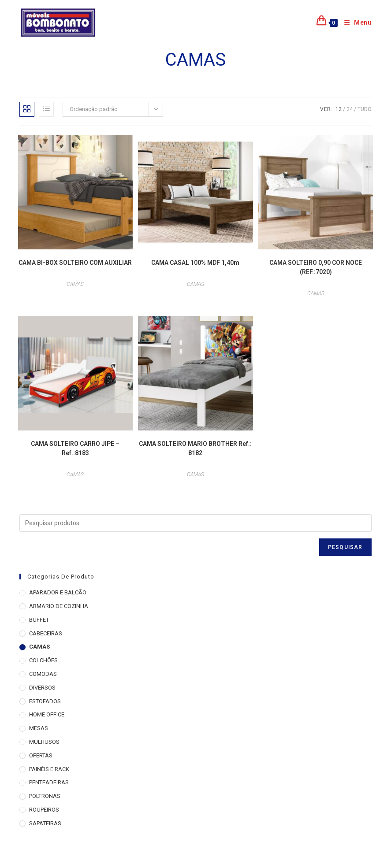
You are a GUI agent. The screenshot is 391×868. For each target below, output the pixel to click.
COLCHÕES (43, 660)
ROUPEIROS (44, 810)
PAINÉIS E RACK (49, 769)
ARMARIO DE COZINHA (59, 606)
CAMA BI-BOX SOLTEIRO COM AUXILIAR (75, 263)
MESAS (39, 728)
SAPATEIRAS (45, 823)
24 (350, 109)
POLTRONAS (45, 796)
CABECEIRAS (46, 633)
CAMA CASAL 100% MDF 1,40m (195, 263)
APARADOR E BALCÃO (58, 592)
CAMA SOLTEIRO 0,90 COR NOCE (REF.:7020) (316, 267)
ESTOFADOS (45, 701)
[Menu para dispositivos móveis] (355, 22)
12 (339, 109)
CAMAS (75, 284)
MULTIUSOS (44, 742)
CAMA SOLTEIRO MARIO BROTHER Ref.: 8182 (195, 448)
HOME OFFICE (47, 714)
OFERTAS (41, 755)
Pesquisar (345, 547)
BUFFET (39, 620)
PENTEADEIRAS (49, 782)
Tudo (365, 109)
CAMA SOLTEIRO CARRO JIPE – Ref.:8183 (75, 448)
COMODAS (43, 674)
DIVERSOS (42, 688)
